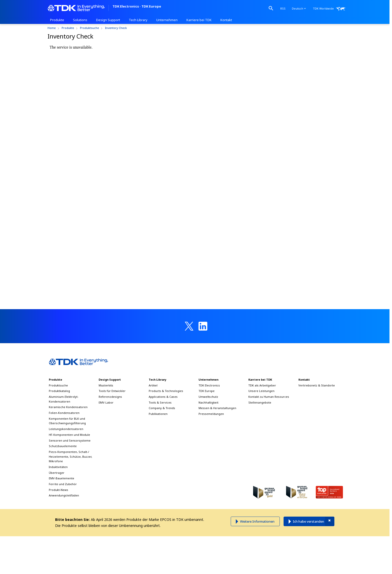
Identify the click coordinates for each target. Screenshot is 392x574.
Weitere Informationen (257, 521)
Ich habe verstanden (308, 521)
